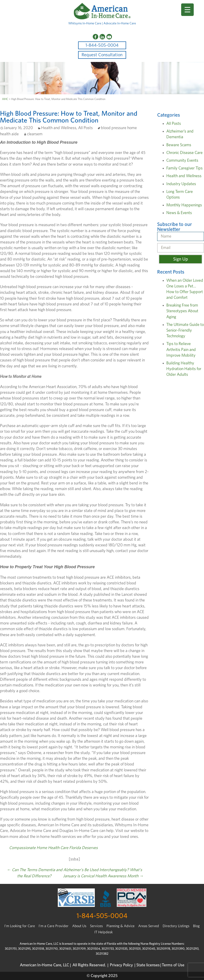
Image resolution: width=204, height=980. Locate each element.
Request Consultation (102, 55)
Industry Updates (181, 184)
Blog (196, 926)
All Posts (85, 128)
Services (96, 926)
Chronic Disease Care (184, 153)
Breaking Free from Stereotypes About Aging (182, 311)
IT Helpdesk (103, 932)
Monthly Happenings (184, 205)
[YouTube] (109, 37)
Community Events (182, 161)
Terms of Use (173, 965)
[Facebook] (95, 37)
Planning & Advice (121, 926)
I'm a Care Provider (54, 926)
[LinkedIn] (102, 37)
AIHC (5, 99)
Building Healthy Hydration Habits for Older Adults (184, 369)
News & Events (179, 213)
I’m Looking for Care (20, 926)
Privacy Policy (121, 965)
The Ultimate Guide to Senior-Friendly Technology (185, 330)
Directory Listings (176, 926)
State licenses (148, 965)
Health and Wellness (59, 128)
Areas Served (149, 926)
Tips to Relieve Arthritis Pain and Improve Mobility (181, 350)
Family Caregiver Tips (184, 168)
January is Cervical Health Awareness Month (103, 876)
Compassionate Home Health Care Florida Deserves (53, 848)
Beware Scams (179, 145)
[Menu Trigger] (187, 10)
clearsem (35, 134)
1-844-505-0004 (102, 45)
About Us (79, 926)
